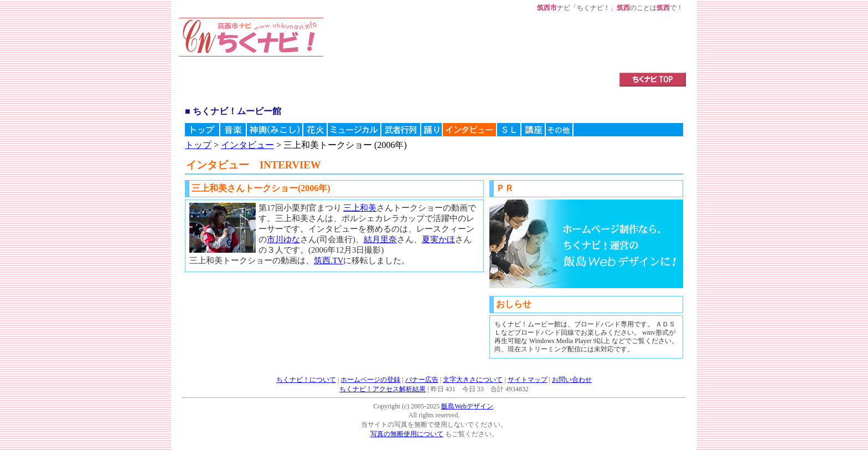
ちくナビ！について (306, 380)
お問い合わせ (572, 380)
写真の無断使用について (407, 434)
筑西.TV (329, 260)
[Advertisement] (458, 43)
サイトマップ (528, 380)
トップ (198, 145)
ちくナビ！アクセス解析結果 (383, 389)
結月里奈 (380, 239)
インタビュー (247, 145)
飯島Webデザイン (467, 406)
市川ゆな (283, 239)
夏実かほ (438, 239)
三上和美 (360, 208)
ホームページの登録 (370, 380)
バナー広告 (422, 380)
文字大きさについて (473, 380)
